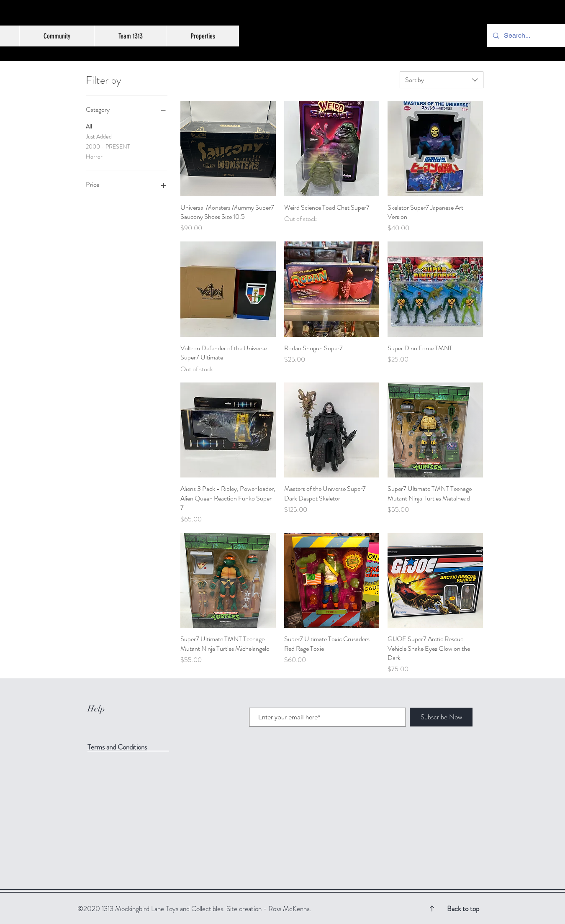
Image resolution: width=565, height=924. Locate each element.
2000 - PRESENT (108, 146)
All (89, 126)
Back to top (463, 909)
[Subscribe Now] (441, 717)
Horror (94, 156)
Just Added (99, 136)
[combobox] (442, 80)
